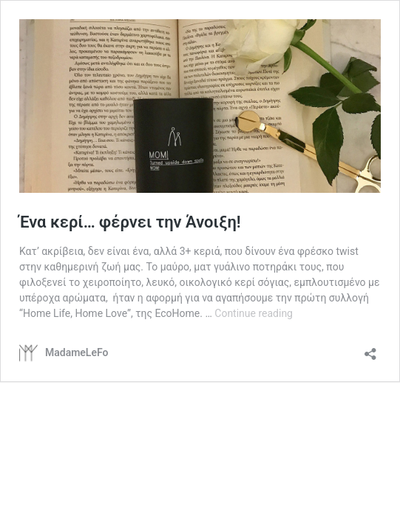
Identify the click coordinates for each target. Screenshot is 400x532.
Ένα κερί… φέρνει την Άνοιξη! (130, 222)
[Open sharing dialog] (370, 349)
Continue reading (254, 313)
